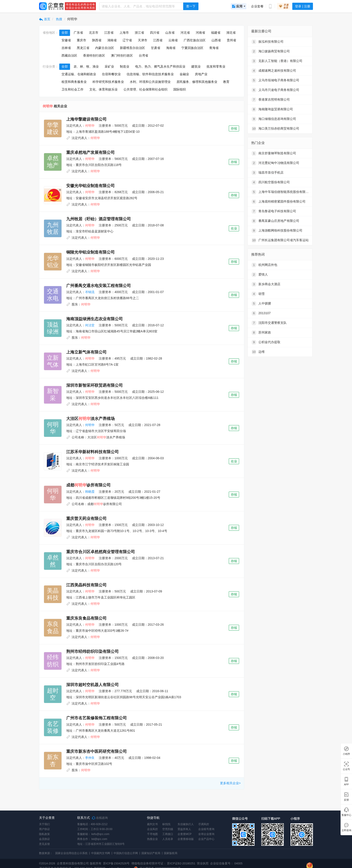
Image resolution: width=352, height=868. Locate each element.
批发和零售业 (216, 66)
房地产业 (201, 74)
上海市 (124, 33)
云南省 (173, 40)
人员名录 (168, 839)
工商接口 (168, 834)
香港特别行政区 (94, 55)
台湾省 (143, 55)
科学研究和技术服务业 (108, 82)
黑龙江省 (83, 48)
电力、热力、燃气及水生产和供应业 (160, 66)
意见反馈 (44, 844)
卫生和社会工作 (73, 89)
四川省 (155, 33)
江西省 (158, 40)
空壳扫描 (168, 829)
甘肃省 (156, 48)
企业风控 (152, 829)
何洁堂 (90, 325)
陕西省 (97, 40)
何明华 (90, 425)
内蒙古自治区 (105, 48)
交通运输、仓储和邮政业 (79, 74)
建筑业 (196, 66)
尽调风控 (204, 824)
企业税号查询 (206, 829)
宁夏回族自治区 (192, 48)
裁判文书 (152, 824)
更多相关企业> (230, 783)
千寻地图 (152, 834)
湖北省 (231, 33)
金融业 (184, 74)
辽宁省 (127, 40)
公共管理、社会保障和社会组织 (145, 89)
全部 (65, 33)
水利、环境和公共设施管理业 (150, 82)
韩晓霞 (90, 492)
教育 (226, 82)
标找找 (166, 824)
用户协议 (44, 829)
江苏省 (109, 33)
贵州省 (231, 40)
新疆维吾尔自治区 (132, 48)
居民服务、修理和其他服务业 (197, 82)
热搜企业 (152, 839)
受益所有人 (184, 829)
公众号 (346, 769)
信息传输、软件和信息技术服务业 (150, 74)
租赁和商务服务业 (74, 82)
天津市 (143, 40)
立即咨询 (346, 830)
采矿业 (109, 66)
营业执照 (202, 863)
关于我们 (44, 824)
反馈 (346, 800)
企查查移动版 (186, 839)
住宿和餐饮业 (111, 74)
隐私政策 (44, 834)
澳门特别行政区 (122, 55)
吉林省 (66, 48)
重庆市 (81, 40)
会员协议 (44, 839)
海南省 (171, 48)
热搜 (59, 19)
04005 (238, 863)
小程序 (346, 754)
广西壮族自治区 (195, 40)
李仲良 (90, 758)
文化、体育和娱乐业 (103, 89)
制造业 (125, 66)
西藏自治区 (69, 55)
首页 (45, 19)
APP (346, 785)
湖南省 (112, 40)
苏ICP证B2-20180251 (181, 863)
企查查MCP (185, 834)
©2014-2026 (47, 863)
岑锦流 (90, 292)
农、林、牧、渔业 (86, 66)
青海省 (214, 48)
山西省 (216, 40)
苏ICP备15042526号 (116, 863)
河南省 (200, 33)
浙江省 (139, 33)
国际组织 (180, 89)
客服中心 (346, 815)
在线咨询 (100, 818)
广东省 (78, 33)
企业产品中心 (206, 839)
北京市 (94, 33)
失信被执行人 (186, 824)
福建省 (216, 33)
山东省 (170, 33)
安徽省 (66, 40)
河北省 (185, 33)
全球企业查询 (206, 834)
